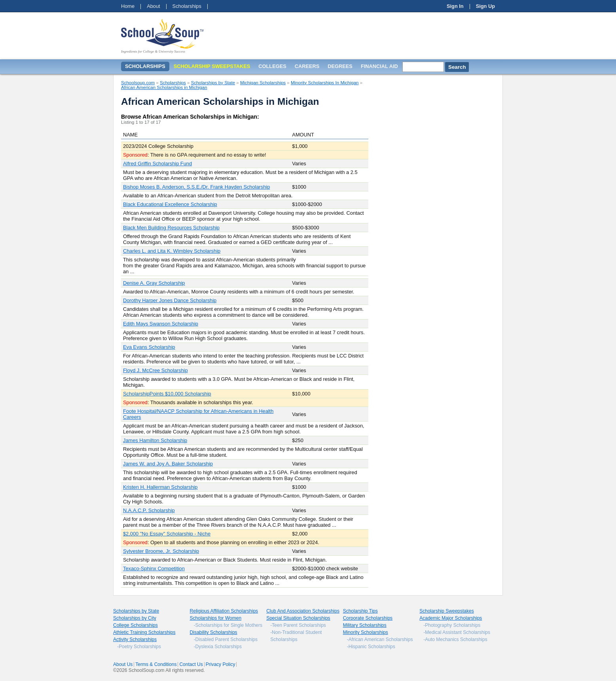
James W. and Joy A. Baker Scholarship (168, 464)
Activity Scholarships (135, 639)
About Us (123, 664)
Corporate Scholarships (368, 618)
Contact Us (191, 664)
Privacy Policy (221, 664)
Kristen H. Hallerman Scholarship (160, 487)
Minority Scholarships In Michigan (325, 83)
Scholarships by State (213, 83)
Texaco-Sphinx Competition (154, 568)
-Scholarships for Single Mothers (228, 625)
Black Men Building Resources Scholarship (171, 228)
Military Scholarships (365, 625)
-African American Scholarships (380, 639)
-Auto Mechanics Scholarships (455, 639)
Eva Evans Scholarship (149, 347)
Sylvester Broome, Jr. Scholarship (161, 551)
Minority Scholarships (366, 632)
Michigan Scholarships (263, 83)
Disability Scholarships (214, 632)
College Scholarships (136, 625)
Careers (307, 66)
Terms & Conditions (156, 664)
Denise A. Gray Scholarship (154, 283)
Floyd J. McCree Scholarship (155, 370)
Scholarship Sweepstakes (446, 611)
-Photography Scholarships (452, 625)
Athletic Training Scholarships (144, 632)
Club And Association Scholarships (303, 611)
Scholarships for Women (216, 618)
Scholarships (187, 6)
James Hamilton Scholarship (155, 440)
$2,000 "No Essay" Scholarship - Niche (167, 534)
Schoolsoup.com (138, 83)
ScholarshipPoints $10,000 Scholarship (167, 394)
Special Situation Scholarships (298, 618)
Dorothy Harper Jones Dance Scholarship (170, 300)
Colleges (272, 66)
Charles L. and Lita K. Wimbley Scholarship (172, 251)
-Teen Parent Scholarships (298, 625)
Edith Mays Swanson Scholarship (161, 324)
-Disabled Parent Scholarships (226, 639)
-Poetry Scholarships (139, 647)
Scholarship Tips (360, 611)
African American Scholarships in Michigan (164, 87)
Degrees (340, 66)
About (153, 6)
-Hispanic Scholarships (371, 647)
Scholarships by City (135, 618)
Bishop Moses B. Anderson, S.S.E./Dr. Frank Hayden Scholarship (196, 187)
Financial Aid (379, 66)
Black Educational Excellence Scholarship (170, 204)
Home (128, 6)
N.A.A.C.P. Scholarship (149, 510)
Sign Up (485, 6)
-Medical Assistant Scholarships (457, 632)
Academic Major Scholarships (451, 618)
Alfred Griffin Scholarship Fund (157, 164)
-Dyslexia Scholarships (218, 647)
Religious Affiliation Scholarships (224, 611)
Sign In (455, 6)
